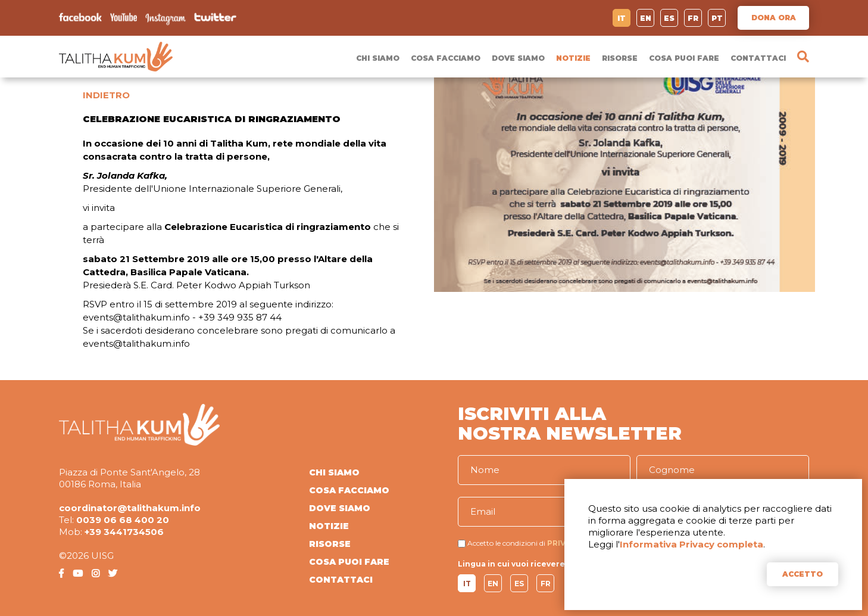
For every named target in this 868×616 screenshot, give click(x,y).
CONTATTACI (758, 58)
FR (693, 18)
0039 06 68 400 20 (123, 520)
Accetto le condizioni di (506, 543)
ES (669, 18)
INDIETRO (106, 95)
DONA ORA (774, 18)
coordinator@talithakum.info (130, 508)
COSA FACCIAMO (446, 58)
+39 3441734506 (124, 532)
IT (622, 18)
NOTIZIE (573, 58)
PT (717, 18)
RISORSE (620, 58)
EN (646, 18)
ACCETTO (803, 574)
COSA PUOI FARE (684, 58)
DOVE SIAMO (518, 58)
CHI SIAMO (378, 58)
